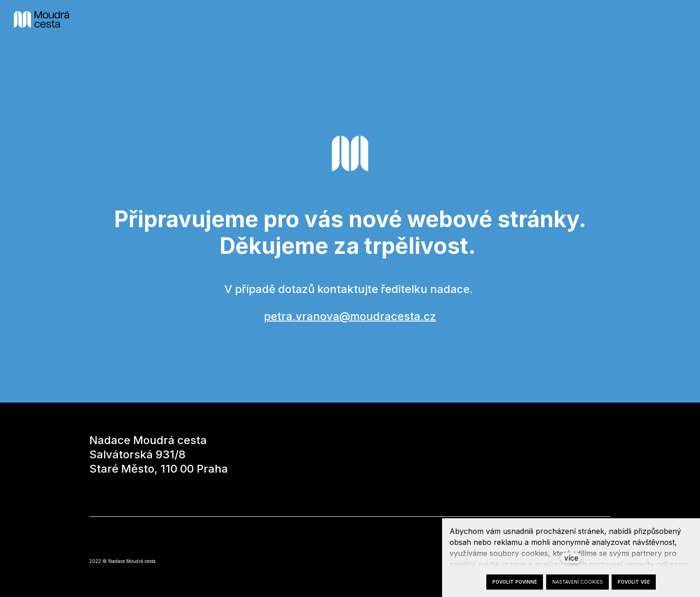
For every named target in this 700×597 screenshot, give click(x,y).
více (571, 558)
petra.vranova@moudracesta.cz (350, 316)
